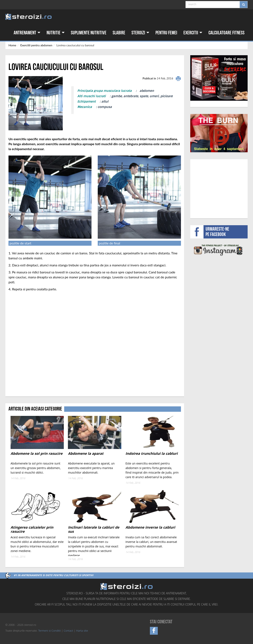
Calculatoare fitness (226, 33)
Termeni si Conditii (49, 631)
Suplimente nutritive (89, 33)
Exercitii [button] (193, 33)
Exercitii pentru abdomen (36, 45)
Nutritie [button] (56, 33)
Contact (68, 631)
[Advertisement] (219, 188)
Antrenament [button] (27, 33)
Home (12, 45)
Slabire (119, 33)
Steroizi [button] (140, 33)
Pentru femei (166, 33)
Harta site (82, 631)
